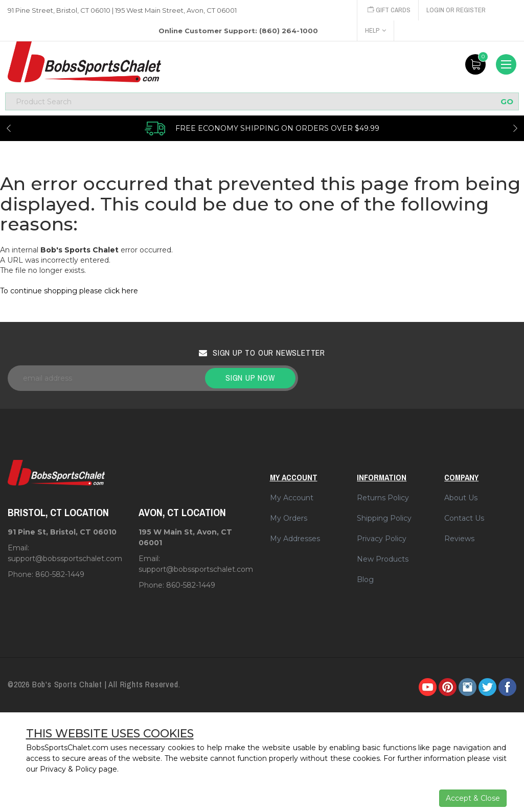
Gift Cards (389, 10)
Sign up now (250, 378)
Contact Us (464, 518)
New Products (383, 559)
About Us (461, 498)
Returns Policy (383, 498)
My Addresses (295, 539)
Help (375, 30)
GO (507, 101)
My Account (292, 498)
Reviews (459, 539)
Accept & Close (473, 798)
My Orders (289, 518)
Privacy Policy (382, 539)
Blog (365, 579)
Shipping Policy (384, 518)
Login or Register (456, 10)
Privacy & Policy (68, 769)
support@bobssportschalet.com (65, 559)
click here (121, 291)
